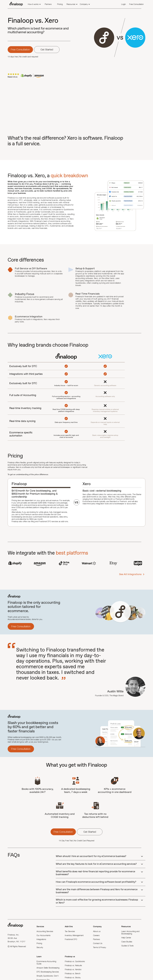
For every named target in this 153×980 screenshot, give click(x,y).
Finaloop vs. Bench (73, 973)
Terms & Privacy (100, 947)
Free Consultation (21, 626)
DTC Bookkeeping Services (48, 972)
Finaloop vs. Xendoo (73, 969)
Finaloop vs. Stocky (73, 978)
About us (97, 931)
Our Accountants (44, 935)
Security (40, 947)
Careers (96, 935)
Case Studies (127, 942)
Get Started (47, 49)
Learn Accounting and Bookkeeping (130, 933)
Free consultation (20, 49)
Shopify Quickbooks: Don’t (47, 976)
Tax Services (70, 931)
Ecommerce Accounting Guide (46, 963)
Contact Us (98, 943)
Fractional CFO (71, 939)
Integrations (41, 939)
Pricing (39, 943)
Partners (97, 939)
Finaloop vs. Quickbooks (75, 961)
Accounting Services (45, 931)
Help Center (126, 938)
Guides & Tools (127, 946)
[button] (34, 5)
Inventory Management (74, 935)
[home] (16, 4)
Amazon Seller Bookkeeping (48, 968)
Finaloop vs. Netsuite (73, 965)
